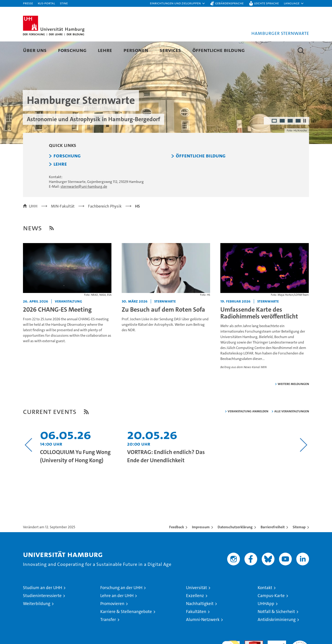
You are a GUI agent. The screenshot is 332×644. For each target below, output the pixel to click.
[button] (178, 3)
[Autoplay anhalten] (305, 137)
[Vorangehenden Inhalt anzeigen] (29, 461)
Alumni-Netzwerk (203, 636)
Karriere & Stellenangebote (126, 628)
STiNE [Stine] (64, 3)
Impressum (201, 543)
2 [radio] (283, 138)
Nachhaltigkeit (200, 620)
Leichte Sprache (266, 3)
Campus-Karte (271, 612)
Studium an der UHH (43, 604)
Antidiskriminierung (277, 636)
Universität (196, 604)
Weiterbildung (37, 620)
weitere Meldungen (293, 400)
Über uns (35, 50)
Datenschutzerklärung (235, 543)
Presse (28, 3)
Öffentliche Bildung (219, 50)
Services (170, 50)
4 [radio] (298, 138)
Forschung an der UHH (121, 604)
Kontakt (265, 604)
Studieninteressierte (42, 612)
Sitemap (299, 543)
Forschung (72, 50)
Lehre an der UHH (117, 612)
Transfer (108, 636)
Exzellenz (195, 612)
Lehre (105, 50)
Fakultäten (196, 628)
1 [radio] (275, 138)
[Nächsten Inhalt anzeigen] (303, 461)
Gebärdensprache (229, 3)
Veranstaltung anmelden (248, 427)
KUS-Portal (46, 3)
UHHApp (266, 620)
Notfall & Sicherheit (276, 628)
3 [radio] (290, 138)
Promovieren (112, 620)
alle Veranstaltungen (292, 427)
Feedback (177, 543)
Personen (136, 50)
